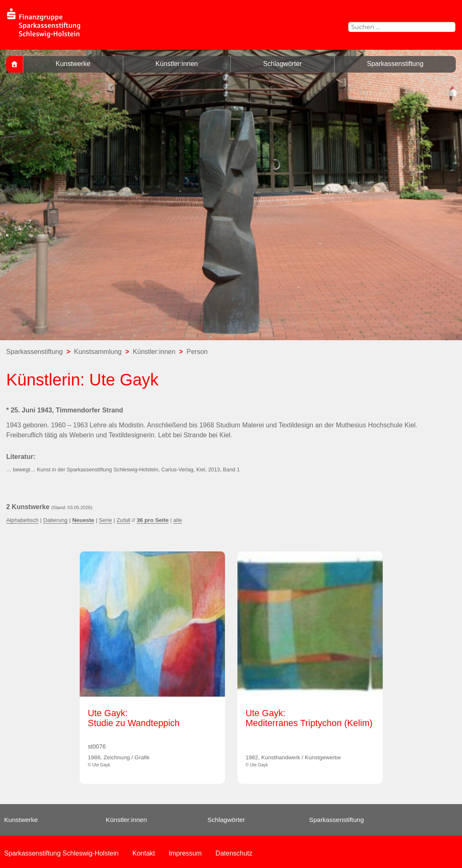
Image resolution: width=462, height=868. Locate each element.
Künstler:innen (176, 64)
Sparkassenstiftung (395, 64)
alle (177, 520)
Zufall (123, 520)
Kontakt (144, 853)
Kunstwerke (73, 64)
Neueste (83, 520)
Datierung (55, 520)
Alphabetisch (22, 520)
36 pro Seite (153, 520)
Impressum (185, 853)
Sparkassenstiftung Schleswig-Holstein (61, 853)
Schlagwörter (282, 64)
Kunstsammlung (98, 352)
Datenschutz (234, 853)
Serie (105, 520)
